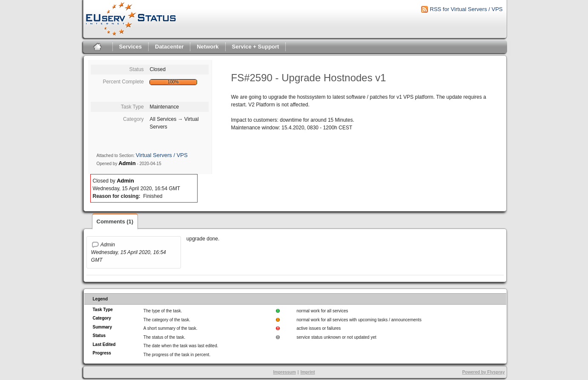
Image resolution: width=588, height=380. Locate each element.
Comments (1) (115, 221)
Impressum (284, 372)
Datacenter (169, 47)
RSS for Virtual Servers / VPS (466, 9)
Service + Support (256, 47)
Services (131, 47)
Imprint (308, 372)
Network (208, 47)
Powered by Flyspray (483, 372)
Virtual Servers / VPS (162, 155)
